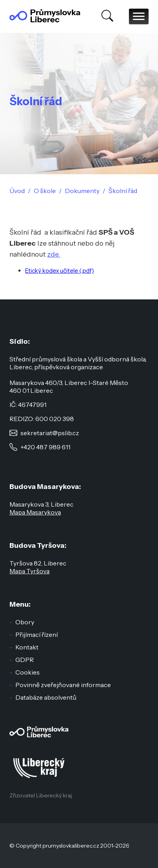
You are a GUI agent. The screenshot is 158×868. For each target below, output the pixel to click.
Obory (25, 622)
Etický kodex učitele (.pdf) (60, 271)
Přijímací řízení (37, 635)
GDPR (25, 660)
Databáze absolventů (46, 697)
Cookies (28, 672)
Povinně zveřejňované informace (63, 685)
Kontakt (27, 647)
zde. (54, 254)
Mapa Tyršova (29, 571)
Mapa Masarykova (35, 512)
